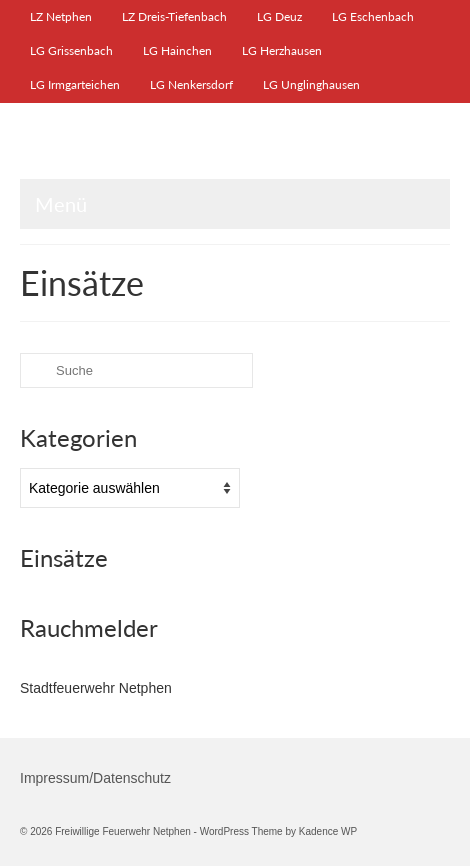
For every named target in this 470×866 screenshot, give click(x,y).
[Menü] (235, 204)
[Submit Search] (35, 370)
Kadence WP (328, 831)
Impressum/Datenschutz (95, 778)
